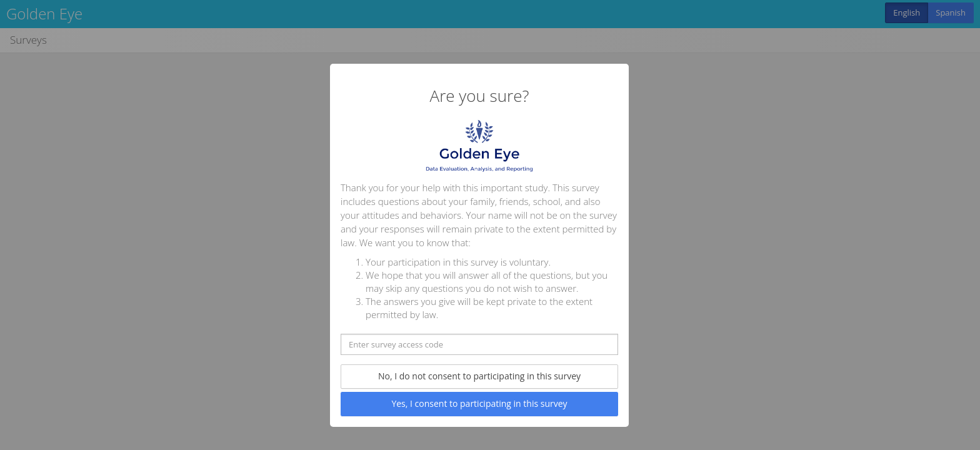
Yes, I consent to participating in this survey (479, 403)
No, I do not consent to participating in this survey (479, 376)
